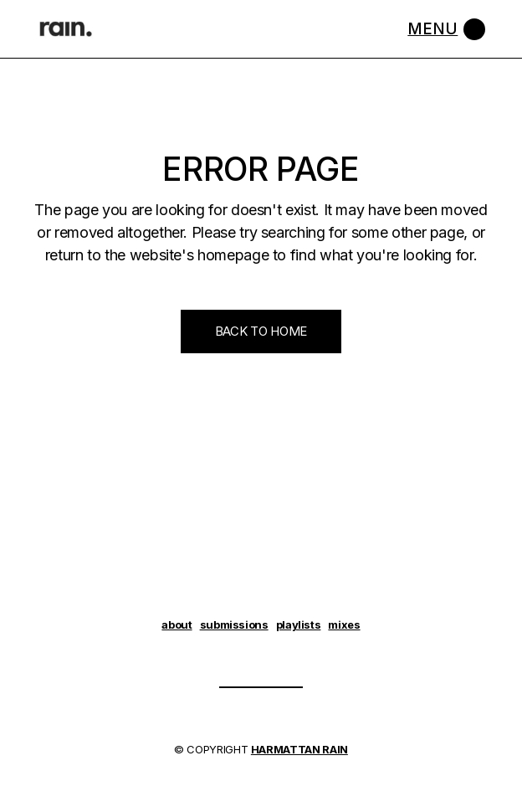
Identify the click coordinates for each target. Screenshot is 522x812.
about (177, 624)
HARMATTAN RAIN (299, 749)
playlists (299, 624)
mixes (344, 624)
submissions (234, 624)
